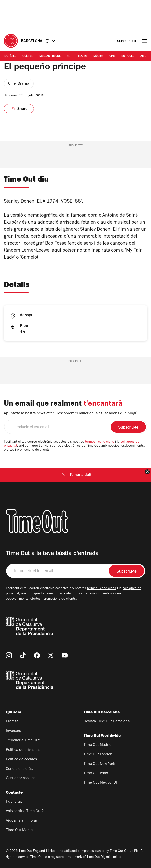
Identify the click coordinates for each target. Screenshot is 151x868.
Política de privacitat (23, 750)
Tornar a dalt (75, 475)
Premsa (12, 722)
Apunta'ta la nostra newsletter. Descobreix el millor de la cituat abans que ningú (71, 414)
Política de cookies (21, 760)
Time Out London (98, 755)
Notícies (10, 56)
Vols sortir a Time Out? (25, 811)
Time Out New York (99, 764)
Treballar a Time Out (23, 741)
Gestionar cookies (21, 778)
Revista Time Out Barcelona (107, 722)
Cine (112, 56)
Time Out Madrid (98, 745)
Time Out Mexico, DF (101, 783)
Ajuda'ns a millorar (22, 821)
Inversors (13, 731)
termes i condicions (100, 442)
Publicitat (14, 802)
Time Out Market (20, 830)
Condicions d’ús (19, 769)
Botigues (128, 56)
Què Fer (28, 56)
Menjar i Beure (50, 56)
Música (98, 56)
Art (69, 56)
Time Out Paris (96, 773)
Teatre (83, 56)
